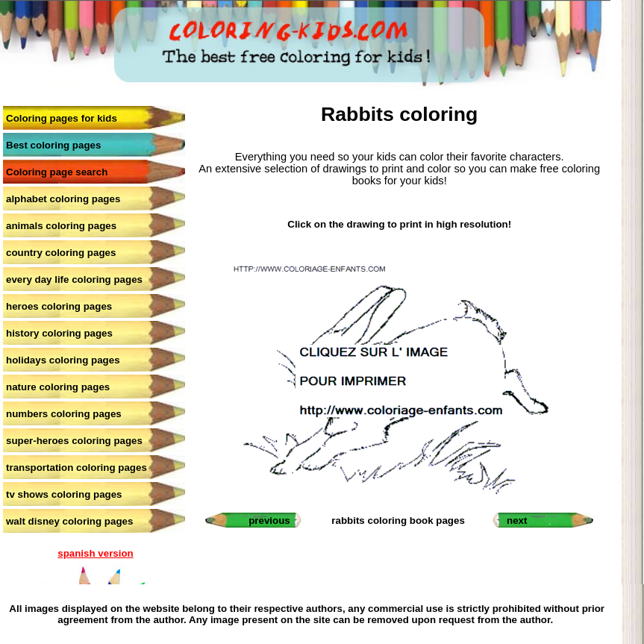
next (517, 520)
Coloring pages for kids (62, 118)
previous (269, 520)
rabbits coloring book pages (398, 520)
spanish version (95, 553)
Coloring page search (57, 172)
